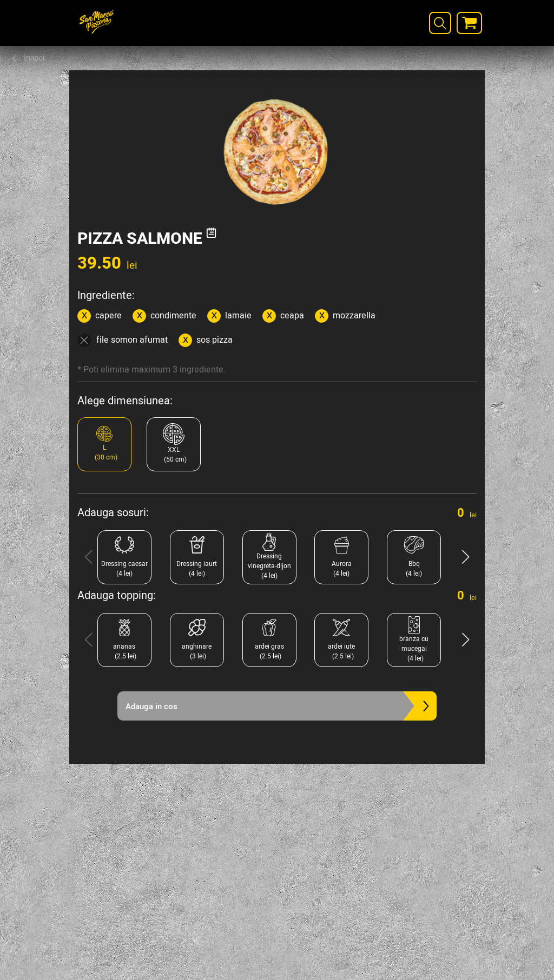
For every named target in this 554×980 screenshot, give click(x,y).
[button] (466, 557)
